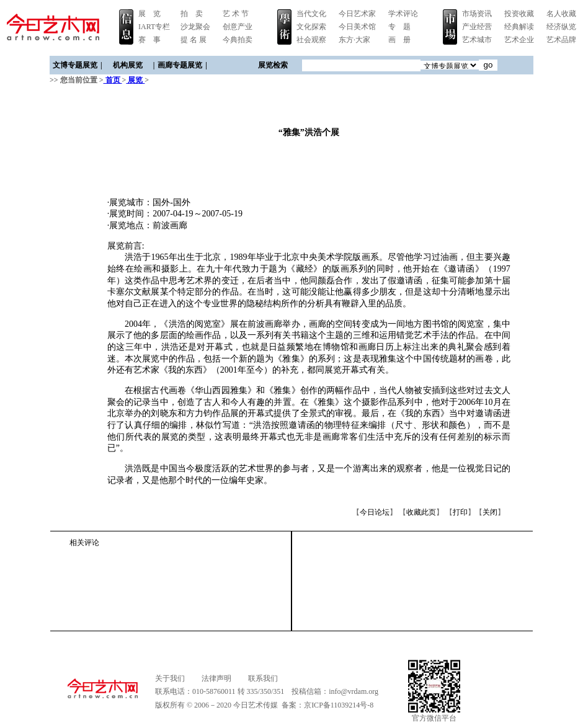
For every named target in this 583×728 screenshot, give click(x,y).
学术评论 (403, 14)
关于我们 (170, 678)
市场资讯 (477, 14)
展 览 (149, 14)
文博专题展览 (75, 65)
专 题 (399, 27)
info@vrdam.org (354, 691)
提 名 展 (194, 40)
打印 (460, 512)
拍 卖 (192, 14)
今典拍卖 (238, 40)
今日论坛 (375, 512)
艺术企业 (519, 40)
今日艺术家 (357, 14)
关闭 (490, 512)
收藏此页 (421, 512)
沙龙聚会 (195, 27)
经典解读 (519, 27)
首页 (113, 80)
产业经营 (477, 27)
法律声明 (216, 678)
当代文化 (311, 14)
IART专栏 (154, 27)
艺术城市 (477, 40)
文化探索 (311, 27)
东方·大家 (354, 40)
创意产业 (238, 27)
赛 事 (149, 40)
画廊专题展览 (180, 65)
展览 (135, 80)
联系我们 (263, 678)
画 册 (399, 40)
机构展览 (128, 65)
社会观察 (311, 40)
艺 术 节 (236, 14)
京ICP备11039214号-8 (339, 705)
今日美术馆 (357, 27)
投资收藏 (519, 14)
